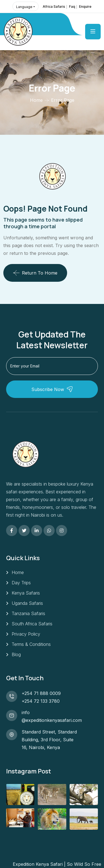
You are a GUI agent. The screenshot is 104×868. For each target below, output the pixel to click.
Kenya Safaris (26, 593)
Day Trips (21, 583)
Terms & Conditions (31, 644)
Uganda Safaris (27, 603)
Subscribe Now (52, 389)
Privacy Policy (26, 634)
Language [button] (24, 7)
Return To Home (35, 273)
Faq (72, 7)
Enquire (85, 7)
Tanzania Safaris (28, 613)
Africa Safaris (54, 7)
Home (36, 100)
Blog (16, 654)
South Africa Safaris (32, 624)
